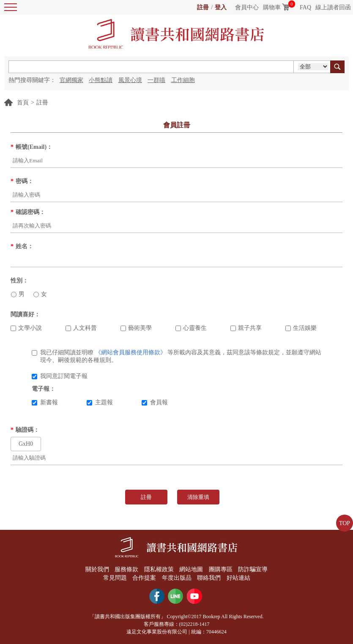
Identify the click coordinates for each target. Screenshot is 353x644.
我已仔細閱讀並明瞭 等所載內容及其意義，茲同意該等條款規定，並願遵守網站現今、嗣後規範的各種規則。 (176, 356)
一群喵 (156, 80)
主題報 (100, 402)
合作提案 (144, 578)
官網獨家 (71, 80)
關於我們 (97, 569)
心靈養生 (191, 328)
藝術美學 (136, 328)
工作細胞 (183, 80)
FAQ (305, 7)
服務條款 (126, 569)
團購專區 (221, 569)
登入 (221, 7)
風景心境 (130, 80)
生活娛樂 (301, 328)
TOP (345, 523)
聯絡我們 (209, 578)
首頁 (23, 103)
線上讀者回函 (333, 7)
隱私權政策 (159, 569)
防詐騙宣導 (253, 569)
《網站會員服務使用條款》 (131, 352)
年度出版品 (177, 578)
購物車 (272, 7)
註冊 (203, 7)
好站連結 (238, 578)
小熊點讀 (101, 80)
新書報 (45, 402)
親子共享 (246, 328)
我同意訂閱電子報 (60, 376)
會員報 (155, 402)
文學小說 (26, 328)
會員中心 (247, 7)
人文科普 (81, 328)
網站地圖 (191, 569)
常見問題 (115, 578)
